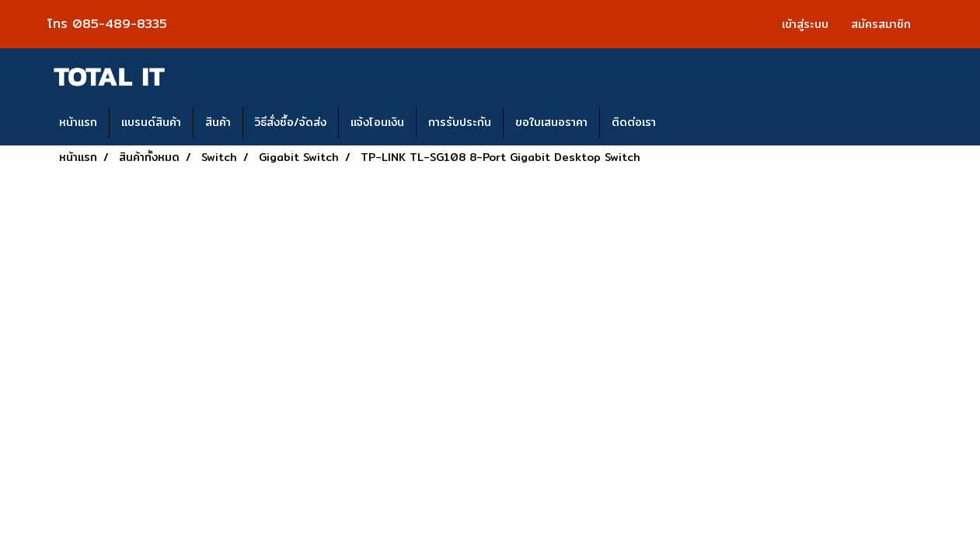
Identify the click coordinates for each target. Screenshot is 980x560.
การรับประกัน (460, 122)
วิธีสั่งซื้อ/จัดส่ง (291, 122)
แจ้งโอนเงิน (377, 122)
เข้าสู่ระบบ (805, 24)
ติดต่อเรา (634, 122)
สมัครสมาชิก (881, 24)
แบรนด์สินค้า (151, 122)
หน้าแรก (78, 122)
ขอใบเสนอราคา (551, 122)
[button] (682, 123)
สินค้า (218, 122)
